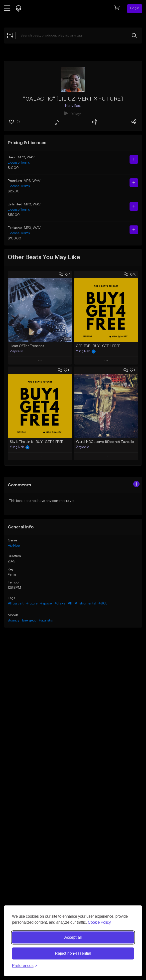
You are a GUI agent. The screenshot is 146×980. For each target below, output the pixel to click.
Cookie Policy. (100, 922)
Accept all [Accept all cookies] (73, 937)
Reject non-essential (73, 953)
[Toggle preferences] (25, 966)
